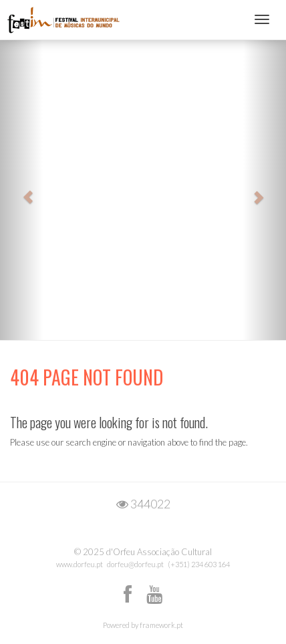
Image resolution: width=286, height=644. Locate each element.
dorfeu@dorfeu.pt (135, 564)
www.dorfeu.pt (80, 564)
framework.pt (161, 625)
